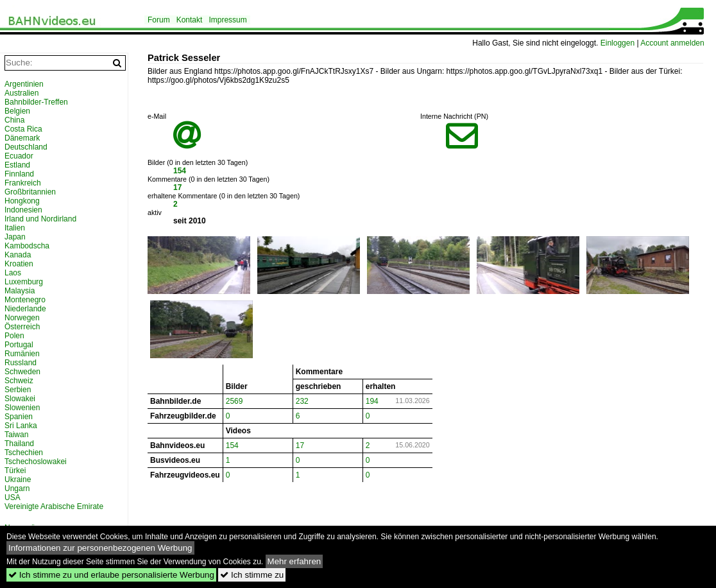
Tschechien (24, 453)
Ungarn (17, 489)
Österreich (22, 327)
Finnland (19, 174)
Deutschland (26, 147)
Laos (13, 273)
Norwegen (22, 318)
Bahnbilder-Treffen (36, 102)
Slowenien (22, 408)
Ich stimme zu (252, 575)
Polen (14, 336)
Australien (21, 93)
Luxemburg (24, 282)
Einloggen (618, 43)
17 (177, 187)
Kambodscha (27, 246)
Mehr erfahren (294, 561)
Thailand (19, 444)
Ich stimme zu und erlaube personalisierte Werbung (111, 575)
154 (180, 171)
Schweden (22, 372)
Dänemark (22, 138)
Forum (159, 20)
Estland (17, 165)
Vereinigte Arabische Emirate (54, 506)
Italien (15, 228)
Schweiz (19, 381)
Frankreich (23, 183)
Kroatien (19, 264)
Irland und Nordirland (40, 219)
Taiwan (16, 435)
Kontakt (190, 20)
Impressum (227, 20)
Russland (21, 363)
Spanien (19, 417)
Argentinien (24, 84)
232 (302, 401)
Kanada (18, 255)
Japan (15, 237)
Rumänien (22, 354)
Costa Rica (23, 129)
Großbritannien (30, 192)
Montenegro (25, 300)
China (14, 120)
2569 (234, 401)
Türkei (15, 471)
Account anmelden (672, 43)
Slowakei (20, 399)
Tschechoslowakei (36, 462)
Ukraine (18, 480)
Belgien (17, 111)
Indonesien (23, 210)
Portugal (19, 345)
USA (13, 497)
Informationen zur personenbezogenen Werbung (100, 548)
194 (372, 401)
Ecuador (19, 156)
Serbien (18, 390)
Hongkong (22, 201)
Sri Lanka (21, 426)
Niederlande (25, 309)
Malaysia (20, 291)
